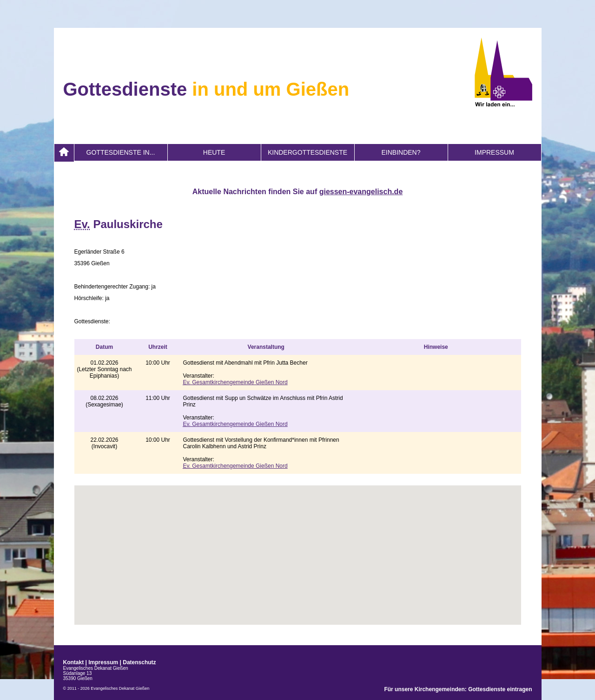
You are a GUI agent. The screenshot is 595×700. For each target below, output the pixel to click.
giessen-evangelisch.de (361, 192)
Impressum (494, 152)
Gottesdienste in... (121, 152)
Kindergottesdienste (307, 152)
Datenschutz (139, 662)
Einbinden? (401, 152)
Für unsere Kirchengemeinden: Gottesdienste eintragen (458, 689)
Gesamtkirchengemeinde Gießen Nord (235, 382)
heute (214, 152)
